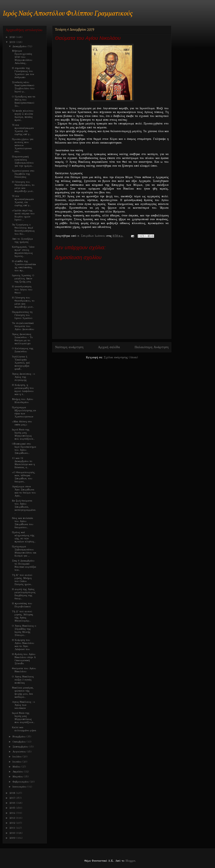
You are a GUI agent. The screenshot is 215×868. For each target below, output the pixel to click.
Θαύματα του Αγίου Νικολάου (24, 670)
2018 (13, 793)
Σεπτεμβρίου (21, 747)
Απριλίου (18, 772)
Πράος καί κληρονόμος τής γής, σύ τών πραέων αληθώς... (24, 537)
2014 (13, 813)
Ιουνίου (17, 762)
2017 (13, 798)
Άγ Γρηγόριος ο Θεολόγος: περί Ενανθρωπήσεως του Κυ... (23, 229)
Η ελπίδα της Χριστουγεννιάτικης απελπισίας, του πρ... (24, 266)
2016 (13, 803)
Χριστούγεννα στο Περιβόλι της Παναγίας (23, 174)
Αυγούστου (20, 752)
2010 (13, 833)
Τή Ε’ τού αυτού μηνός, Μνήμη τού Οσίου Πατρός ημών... (22, 580)
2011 (13, 828)
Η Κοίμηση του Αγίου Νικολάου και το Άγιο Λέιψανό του (23, 645)
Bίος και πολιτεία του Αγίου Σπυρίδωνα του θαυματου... (23, 523)
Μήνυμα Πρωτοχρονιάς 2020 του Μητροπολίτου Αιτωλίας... (22, 57)
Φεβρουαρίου (21, 782)
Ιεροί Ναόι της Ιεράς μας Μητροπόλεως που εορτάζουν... (23, 434)
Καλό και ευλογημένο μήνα (24, 729)
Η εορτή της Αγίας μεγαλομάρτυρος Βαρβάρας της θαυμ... (24, 594)
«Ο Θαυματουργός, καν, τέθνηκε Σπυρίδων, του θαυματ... (24, 477)
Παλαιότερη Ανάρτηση (152, 347)
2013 (13, 818)
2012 (13, 823)
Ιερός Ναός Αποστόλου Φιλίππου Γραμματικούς (68, 14)
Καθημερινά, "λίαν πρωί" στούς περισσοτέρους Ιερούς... (23, 251)
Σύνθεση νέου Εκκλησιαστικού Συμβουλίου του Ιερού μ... (23, 87)
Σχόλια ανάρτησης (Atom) (121, 357)
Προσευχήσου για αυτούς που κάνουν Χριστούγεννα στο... (23, 145)
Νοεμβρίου (19, 737)
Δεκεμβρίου (20, 46)
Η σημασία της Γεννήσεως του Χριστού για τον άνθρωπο (23, 73)
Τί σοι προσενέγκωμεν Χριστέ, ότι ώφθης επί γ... (23, 130)
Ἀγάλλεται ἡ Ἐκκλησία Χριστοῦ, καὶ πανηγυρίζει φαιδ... (21, 363)
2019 (13, 42)
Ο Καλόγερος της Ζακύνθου (23, 350)
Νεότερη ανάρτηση (69, 347)
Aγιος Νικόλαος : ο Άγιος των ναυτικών (23, 705)
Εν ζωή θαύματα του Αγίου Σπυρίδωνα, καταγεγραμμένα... (24, 507)
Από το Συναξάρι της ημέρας (22, 240)
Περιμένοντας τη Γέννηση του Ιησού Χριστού (22, 315)
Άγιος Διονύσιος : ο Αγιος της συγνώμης (23, 377)
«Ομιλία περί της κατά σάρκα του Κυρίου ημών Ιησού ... (23, 215)
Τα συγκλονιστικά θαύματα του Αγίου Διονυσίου (23, 326)
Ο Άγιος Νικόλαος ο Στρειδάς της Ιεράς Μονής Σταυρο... (24, 630)
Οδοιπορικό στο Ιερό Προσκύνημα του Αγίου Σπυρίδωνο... (24, 448)
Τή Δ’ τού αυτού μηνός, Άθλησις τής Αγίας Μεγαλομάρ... (23, 616)
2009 (13, 838)
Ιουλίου (17, 757)
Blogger (130, 861)
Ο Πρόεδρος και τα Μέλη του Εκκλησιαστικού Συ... (24, 101)
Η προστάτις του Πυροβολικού (22, 605)
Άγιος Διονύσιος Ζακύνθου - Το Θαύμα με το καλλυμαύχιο (22, 339)
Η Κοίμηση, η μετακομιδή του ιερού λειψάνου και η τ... (23, 390)
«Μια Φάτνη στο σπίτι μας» (22, 423)
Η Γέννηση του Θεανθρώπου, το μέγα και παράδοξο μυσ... (23, 186)
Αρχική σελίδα (109, 347)
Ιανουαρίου (20, 787)
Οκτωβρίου (20, 742)
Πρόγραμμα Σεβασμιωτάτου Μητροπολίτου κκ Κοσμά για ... (24, 551)
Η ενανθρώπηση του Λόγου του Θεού (22, 290)
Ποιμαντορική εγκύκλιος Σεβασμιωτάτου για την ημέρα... (23, 161)
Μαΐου (17, 767)
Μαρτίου (18, 777)
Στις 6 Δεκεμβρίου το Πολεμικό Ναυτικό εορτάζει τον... (24, 565)
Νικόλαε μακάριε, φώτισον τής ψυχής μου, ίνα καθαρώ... (23, 692)
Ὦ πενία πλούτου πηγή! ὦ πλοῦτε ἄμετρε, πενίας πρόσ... (23, 115)
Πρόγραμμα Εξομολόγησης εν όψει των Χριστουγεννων (24, 412)
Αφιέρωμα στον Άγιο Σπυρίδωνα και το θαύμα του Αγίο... (24, 491)
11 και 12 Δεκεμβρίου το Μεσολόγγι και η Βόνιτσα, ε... (23, 463)
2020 (13, 37)
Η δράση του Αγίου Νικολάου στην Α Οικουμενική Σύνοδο (24, 659)
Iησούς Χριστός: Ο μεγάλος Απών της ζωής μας (23, 278)
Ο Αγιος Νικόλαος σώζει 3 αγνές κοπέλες (23, 680)
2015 (13, 808)
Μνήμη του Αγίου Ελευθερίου (23, 401)
